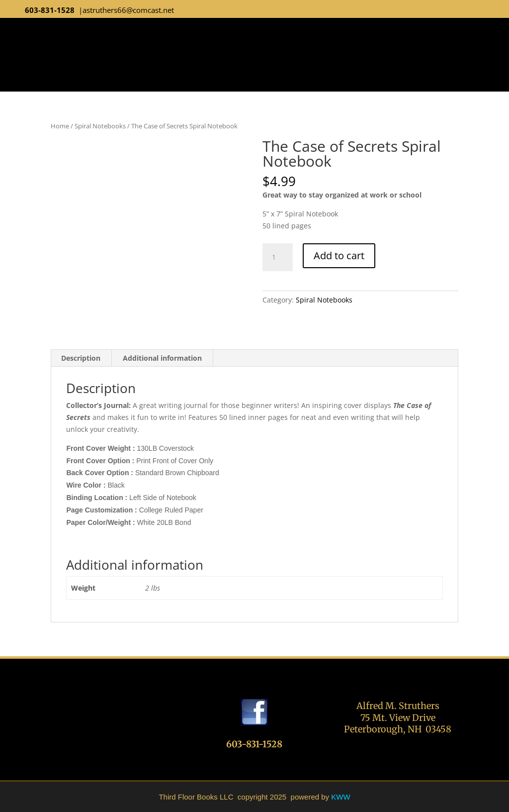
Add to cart (339, 255)
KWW (340, 797)
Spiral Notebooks (100, 126)
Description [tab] (81, 358)
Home (60, 126)
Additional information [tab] (162, 358)
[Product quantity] (277, 257)
